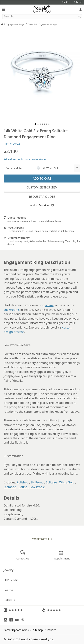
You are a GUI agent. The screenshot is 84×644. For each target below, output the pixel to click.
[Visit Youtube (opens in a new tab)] (18, 620)
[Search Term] (42, 16)
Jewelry (42, 570)
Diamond (10, 487)
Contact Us (42, 539)
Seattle (42, 590)
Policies (52, 630)
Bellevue (42, 600)
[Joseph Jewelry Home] (2, 24)
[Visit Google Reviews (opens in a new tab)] (23, 610)
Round (23, 487)
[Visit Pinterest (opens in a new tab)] (24, 620)
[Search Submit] (79, 16)
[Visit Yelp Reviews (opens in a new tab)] (61, 610)
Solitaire (51, 482)
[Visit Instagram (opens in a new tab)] (6, 620)
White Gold (67, 482)
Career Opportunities (16, 630)
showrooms (12, 310)
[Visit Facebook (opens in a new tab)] (12, 620)
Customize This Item (42, 187)
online (49, 305)
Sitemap (38, 630)
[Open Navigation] (3, 10)
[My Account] (81, 10)
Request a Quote (42, 197)
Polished (23, 482)
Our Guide (42, 580)
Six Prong (37, 482)
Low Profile (37, 487)
